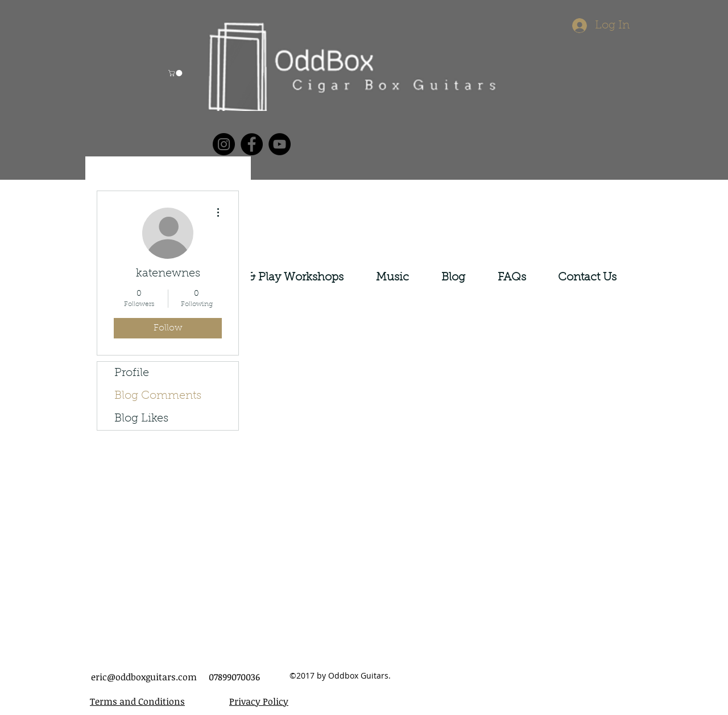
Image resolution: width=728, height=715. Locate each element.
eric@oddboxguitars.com (144, 677)
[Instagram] (224, 144)
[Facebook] (252, 144)
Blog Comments (158, 396)
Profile (132, 373)
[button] (176, 73)
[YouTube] (280, 144)
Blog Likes (141, 419)
